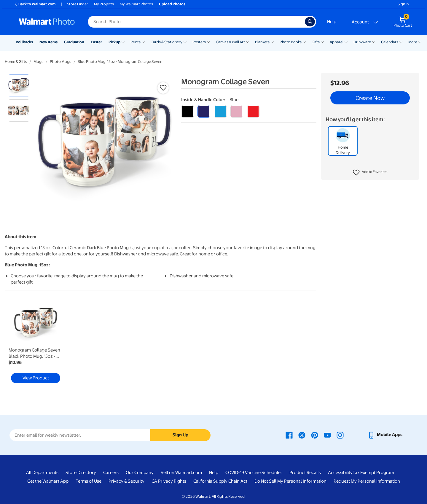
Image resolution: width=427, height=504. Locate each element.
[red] (253, 111)
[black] (188, 111)
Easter (96, 42)
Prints (136, 42)
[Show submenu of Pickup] (123, 42)
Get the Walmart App (48, 481)
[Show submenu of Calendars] (401, 42)
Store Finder (78, 4)
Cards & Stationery (167, 42)
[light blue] (220, 111)
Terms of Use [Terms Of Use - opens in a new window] (89, 481)
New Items (48, 42)
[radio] (19, 85)
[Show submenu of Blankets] (272, 42)
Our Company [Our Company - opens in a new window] (140, 473)
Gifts (316, 42)
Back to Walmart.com (35, 4)
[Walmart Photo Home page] (47, 22)
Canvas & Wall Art (230, 42)
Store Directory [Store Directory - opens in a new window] (81, 473)
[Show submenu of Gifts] (322, 42)
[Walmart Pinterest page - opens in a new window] (315, 435)
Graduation (74, 42)
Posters (199, 42)
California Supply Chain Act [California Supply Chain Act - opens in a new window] (220, 481)
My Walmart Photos (136, 4)
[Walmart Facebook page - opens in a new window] (289, 435)
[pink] (237, 111)
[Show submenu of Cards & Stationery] (185, 42)
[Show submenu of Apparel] (346, 42)
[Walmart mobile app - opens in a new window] (385, 435)
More (413, 42)
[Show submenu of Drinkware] (374, 42)
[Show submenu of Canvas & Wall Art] (248, 42)
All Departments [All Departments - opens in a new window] (42, 473)
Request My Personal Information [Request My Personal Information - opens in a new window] (367, 481)
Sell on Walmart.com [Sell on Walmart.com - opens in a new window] (181, 473)
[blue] (204, 111)
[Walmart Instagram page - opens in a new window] (340, 435)
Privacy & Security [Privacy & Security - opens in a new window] (126, 481)
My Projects (104, 4)
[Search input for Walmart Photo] (196, 22)
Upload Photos (172, 4)
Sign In (403, 4)
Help (332, 22)
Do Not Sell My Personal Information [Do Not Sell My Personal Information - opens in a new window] (290, 481)
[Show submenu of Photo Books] (304, 42)
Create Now (370, 98)
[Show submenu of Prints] (143, 42)
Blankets (262, 42)
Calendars (390, 42)
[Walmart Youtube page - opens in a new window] (327, 435)
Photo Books (291, 42)
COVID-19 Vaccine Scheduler (254, 473)
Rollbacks (24, 42)
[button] (370, 173)
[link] (36, 343)
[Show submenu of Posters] (208, 42)
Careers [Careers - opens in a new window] (111, 473)
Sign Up (180, 435)
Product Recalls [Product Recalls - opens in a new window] (305, 473)
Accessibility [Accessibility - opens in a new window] (340, 473)
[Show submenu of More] (420, 42)
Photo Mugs (60, 62)
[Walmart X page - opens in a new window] (302, 435)
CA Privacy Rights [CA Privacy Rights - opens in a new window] (169, 481)
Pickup (114, 42)
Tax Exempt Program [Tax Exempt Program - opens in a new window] (373, 473)
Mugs (38, 62)
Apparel (337, 42)
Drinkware (362, 42)
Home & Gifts (16, 62)
